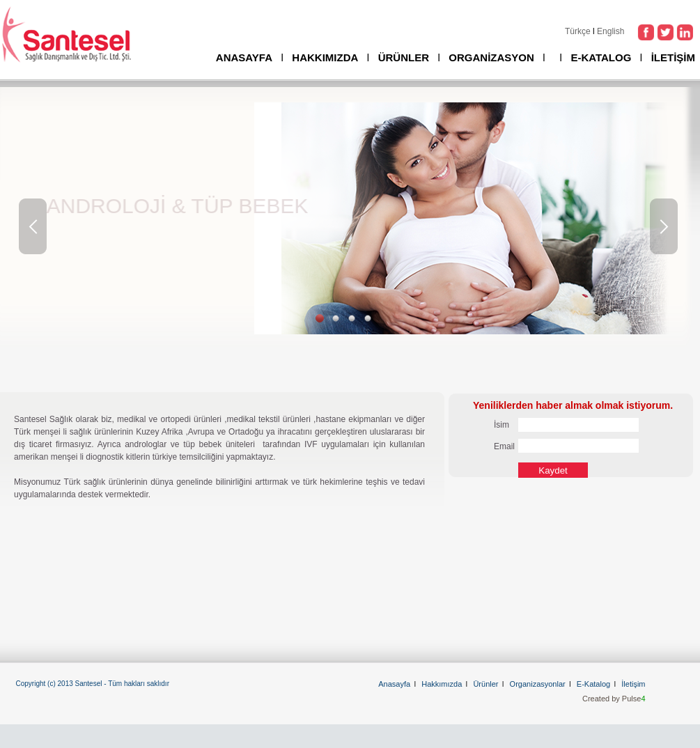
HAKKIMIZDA (325, 57)
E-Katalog (593, 684)
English (610, 31)
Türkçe (578, 31)
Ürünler (485, 684)
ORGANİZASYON (491, 57)
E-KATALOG (601, 57)
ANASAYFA (244, 57)
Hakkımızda (442, 684)
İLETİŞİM (673, 57)
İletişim (633, 684)
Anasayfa (394, 684)
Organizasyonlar (538, 684)
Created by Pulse (614, 699)
